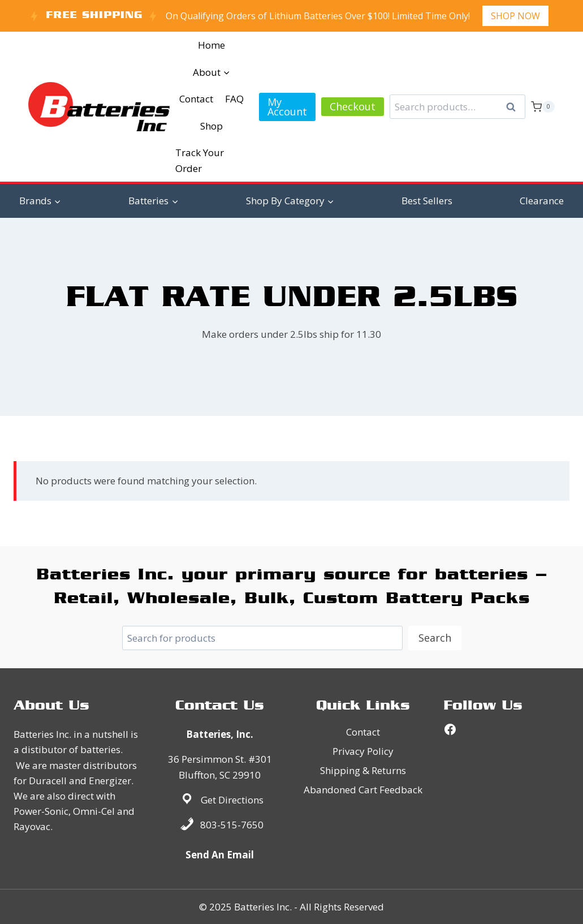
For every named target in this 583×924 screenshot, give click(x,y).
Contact (196, 99)
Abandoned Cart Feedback (363, 790)
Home (211, 45)
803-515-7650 (232, 825)
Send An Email (220, 855)
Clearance (542, 201)
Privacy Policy (363, 751)
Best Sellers (427, 201)
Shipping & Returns (363, 770)
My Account (287, 107)
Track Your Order (200, 160)
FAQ (234, 99)
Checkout (353, 106)
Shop (211, 126)
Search (515, 107)
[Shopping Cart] (543, 107)
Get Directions (232, 800)
